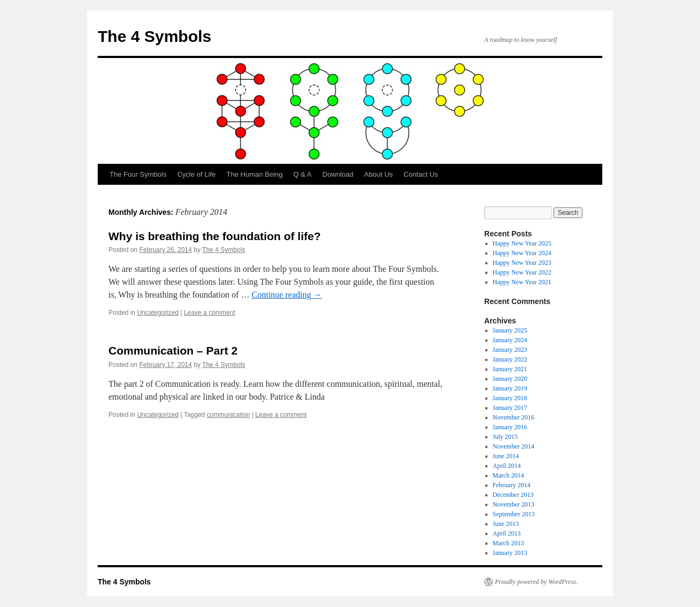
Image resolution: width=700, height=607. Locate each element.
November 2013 (514, 504)
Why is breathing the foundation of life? (214, 236)
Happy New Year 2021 (522, 282)
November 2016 (514, 417)
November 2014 (514, 446)
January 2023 (510, 350)
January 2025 (510, 330)
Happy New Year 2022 (522, 272)
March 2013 (508, 543)
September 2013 (514, 514)
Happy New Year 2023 (522, 263)
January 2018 (510, 398)
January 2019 (510, 388)
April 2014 (507, 466)
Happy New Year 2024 (522, 253)
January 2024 (510, 340)
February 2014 (512, 485)
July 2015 (505, 437)
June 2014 (506, 456)
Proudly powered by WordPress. (536, 582)
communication (228, 415)
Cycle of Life (196, 174)
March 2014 (508, 475)
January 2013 (510, 553)
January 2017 (510, 408)
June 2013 (506, 524)
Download (338, 174)
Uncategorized (158, 313)
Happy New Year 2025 (522, 243)
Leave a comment (210, 313)
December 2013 (513, 495)
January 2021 (510, 369)
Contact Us (421, 174)
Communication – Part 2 (173, 351)
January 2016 (510, 427)
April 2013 (507, 533)
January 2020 (510, 379)
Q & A (303, 174)
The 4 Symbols (155, 36)
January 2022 (510, 359)
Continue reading (287, 295)
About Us (378, 174)
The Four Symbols (138, 174)
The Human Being (255, 174)
